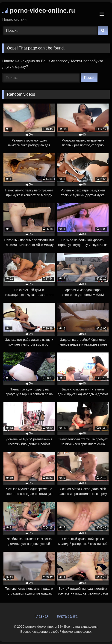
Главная (42, 616)
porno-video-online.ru (39, 10)
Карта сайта (67, 616)
